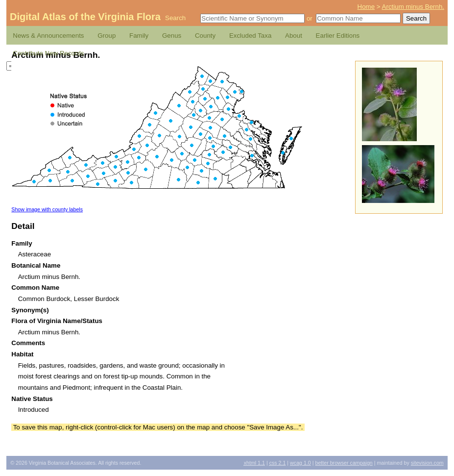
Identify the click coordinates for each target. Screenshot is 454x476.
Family (139, 36)
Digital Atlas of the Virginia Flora (85, 17)
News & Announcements (48, 36)
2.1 (278, 463)
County (205, 36)
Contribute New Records (48, 53)
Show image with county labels (47, 209)
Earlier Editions (338, 36)
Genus (172, 36)
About (294, 36)
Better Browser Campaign (344, 463)
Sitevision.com (427, 463)
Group (107, 36)
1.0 (300, 463)
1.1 (254, 463)
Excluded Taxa (250, 36)
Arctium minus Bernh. (413, 7)
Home (366, 7)
